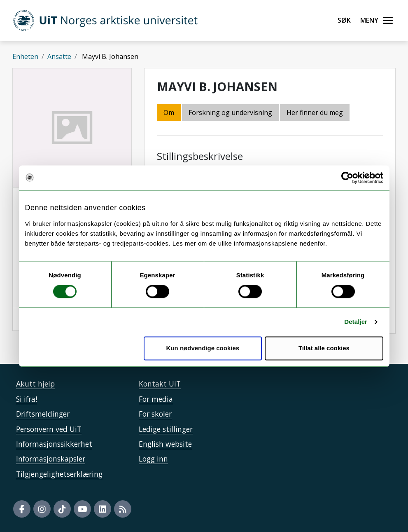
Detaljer (356, 322)
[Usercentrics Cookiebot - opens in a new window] (347, 178)
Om (169, 112)
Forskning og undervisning (230, 112)
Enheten (25, 56)
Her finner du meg (315, 112)
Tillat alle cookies (324, 348)
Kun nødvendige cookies (203, 348)
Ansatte (59, 56)
